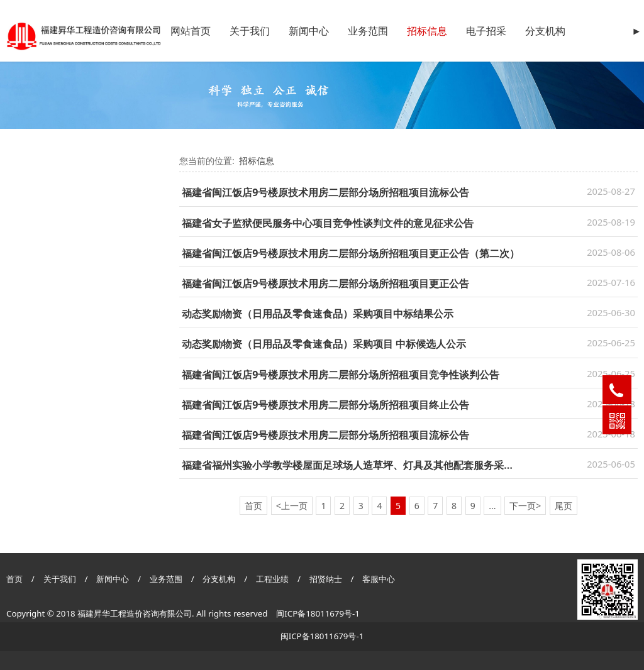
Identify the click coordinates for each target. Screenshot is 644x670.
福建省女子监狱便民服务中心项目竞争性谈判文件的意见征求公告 (328, 223)
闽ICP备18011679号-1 (318, 613)
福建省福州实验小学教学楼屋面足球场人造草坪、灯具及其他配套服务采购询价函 (363, 465)
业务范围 (368, 31)
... (492, 506)
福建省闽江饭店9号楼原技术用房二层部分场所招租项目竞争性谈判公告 (341, 375)
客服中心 (379, 579)
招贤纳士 (327, 579)
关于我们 (250, 31)
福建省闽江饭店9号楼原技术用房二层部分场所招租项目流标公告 (325, 192)
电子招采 (486, 31)
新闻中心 (309, 31)
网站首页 (191, 31)
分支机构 (545, 31)
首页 (14, 579)
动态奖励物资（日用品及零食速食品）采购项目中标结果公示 (318, 314)
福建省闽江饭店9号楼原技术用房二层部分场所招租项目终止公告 (325, 405)
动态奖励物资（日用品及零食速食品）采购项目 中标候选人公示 (324, 344)
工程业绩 (273, 579)
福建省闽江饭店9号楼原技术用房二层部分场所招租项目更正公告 (325, 283)
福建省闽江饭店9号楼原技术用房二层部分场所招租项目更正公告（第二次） (351, 253)
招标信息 (427, 31)
